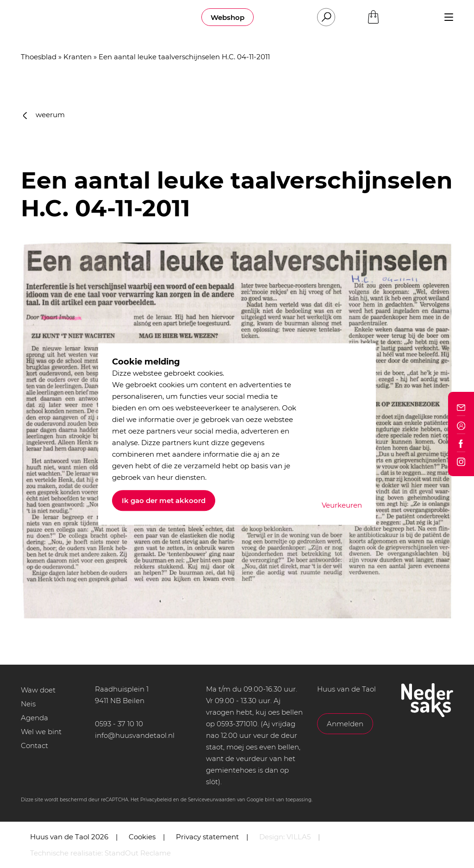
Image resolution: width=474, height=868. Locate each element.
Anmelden (345, 724)
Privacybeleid (156, 800)
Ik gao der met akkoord (164, 500)
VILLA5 (299, 837)
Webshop (228, 17)
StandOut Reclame (138, 853)
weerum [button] (44, 115)
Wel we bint (41, 732)
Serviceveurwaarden (212, 800)
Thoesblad (39, 57)
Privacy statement (207, 837)
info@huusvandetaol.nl (135, 735)
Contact (34, 745)
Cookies (142, 837)
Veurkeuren (342, 505)
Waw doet (38, 690)
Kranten (78, 57)
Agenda (34, 718)
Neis (28, 704)
